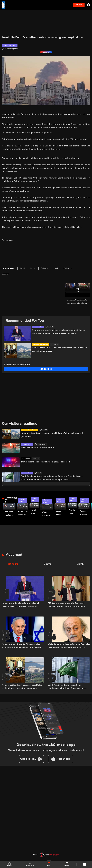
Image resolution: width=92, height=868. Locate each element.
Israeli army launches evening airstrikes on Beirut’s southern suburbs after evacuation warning (61, 514)
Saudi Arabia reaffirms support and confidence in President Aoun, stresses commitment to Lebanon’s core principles (52, 478)
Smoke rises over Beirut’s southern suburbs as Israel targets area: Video (73, 512)
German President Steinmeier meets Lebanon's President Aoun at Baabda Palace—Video (85, 513)
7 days (47, 564)
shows (67, 864)
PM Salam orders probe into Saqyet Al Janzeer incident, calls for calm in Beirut (67, 605)
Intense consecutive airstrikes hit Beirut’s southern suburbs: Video (47, 514)
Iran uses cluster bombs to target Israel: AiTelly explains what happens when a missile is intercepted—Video (10, 514)
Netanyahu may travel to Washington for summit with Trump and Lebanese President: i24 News (23, 646)
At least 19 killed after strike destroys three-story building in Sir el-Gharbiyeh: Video (23, 513)
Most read (14, 555)
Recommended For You (25, 321)
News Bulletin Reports (41, 345)
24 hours (13, 564)
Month (80, 564)
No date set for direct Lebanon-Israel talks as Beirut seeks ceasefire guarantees (59, 349)
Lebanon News (38, 327)
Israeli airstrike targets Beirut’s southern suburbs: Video (35, 512)
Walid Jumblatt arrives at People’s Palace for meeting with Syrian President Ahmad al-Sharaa (69, 646)
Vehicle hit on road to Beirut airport (37, 448)
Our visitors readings (20, 424)
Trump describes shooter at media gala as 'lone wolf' (46, 462)
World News (26, 459)
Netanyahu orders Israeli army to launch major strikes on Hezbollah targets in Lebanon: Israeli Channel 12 (59, 332)
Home (10, 865)
